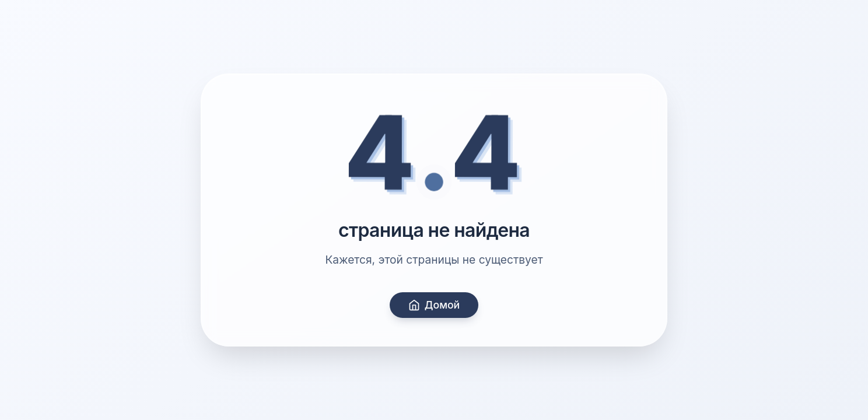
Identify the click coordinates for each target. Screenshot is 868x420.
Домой (434, 305)
